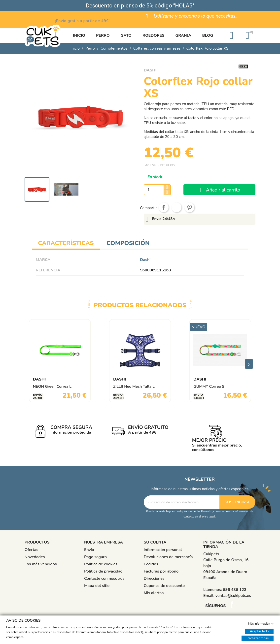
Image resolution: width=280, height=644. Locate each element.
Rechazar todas (258, 638)
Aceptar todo (259, 631)
